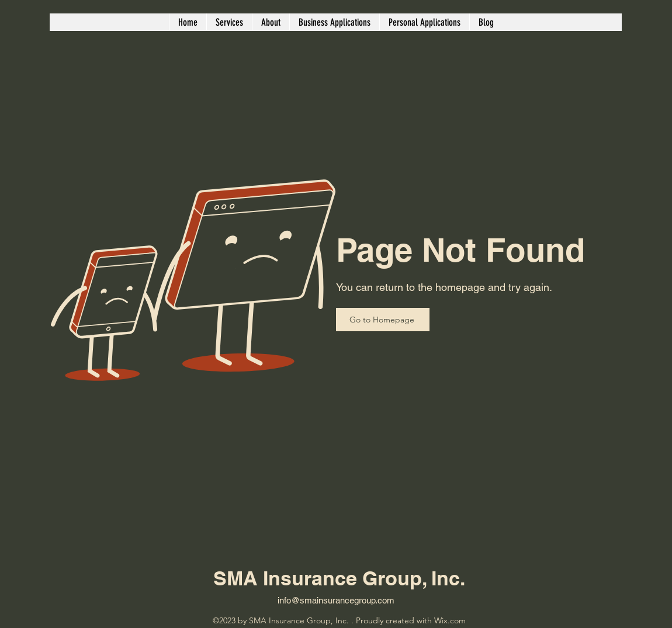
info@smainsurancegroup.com (336, 600)
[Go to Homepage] (383, 320)
